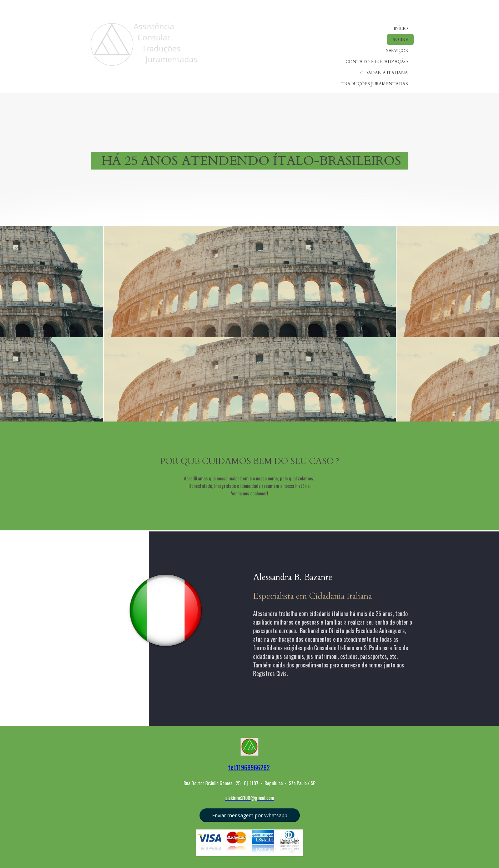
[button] (250, 815)
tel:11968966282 (249, 767)
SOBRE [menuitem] (400, 40)
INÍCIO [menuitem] (401, 29)
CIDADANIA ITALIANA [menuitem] (384, 73)
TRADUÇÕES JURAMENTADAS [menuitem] (375, 84)
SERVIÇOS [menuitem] (397, 51)
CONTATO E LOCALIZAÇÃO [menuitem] (377, 62)
